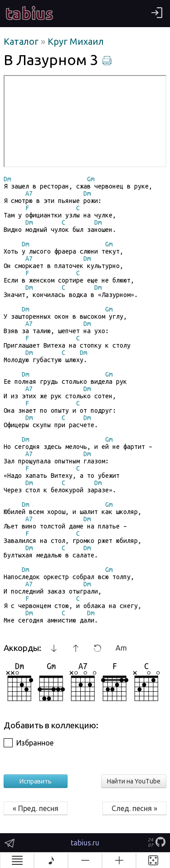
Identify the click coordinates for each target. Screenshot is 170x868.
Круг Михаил (76, 41)
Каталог (22, 41)
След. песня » (134, 808)
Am (121, 648)
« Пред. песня (36, 808)
